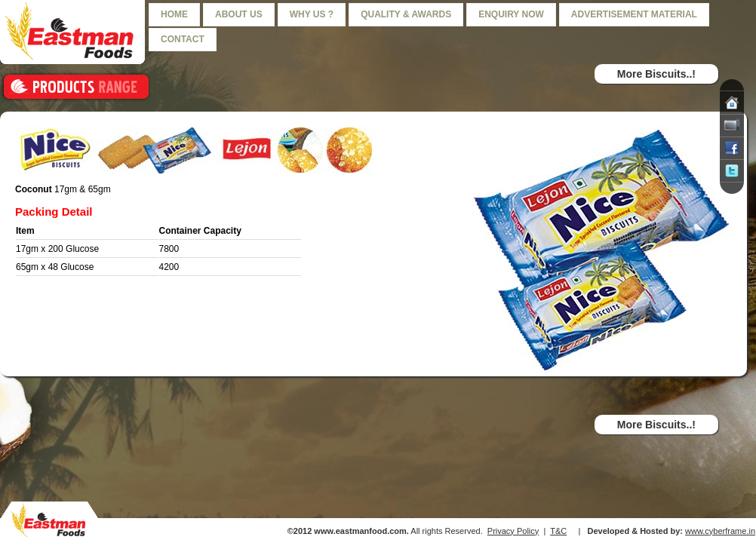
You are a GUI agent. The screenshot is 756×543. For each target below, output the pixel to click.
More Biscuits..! (656, 74)
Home (174, 14)
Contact (183, 39)
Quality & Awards (406, 14)
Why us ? (312, 14)
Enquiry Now (511, 14)
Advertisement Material (634, 14)
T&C (558, 531)
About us (239, 14)
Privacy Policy (513, 531)
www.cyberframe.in (720, 531)
